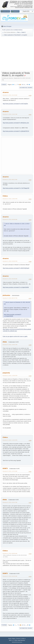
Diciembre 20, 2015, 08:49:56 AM (10, 219)
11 (24, 85)
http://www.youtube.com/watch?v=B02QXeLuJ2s (16, 123)
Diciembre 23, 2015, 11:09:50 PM (10, 376)
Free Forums (19, 642)
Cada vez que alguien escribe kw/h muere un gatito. (15, 336)
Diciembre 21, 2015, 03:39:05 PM (10, 261)
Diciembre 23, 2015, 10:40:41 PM (10, 345)
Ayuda (10, 638)
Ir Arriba (4, 625)
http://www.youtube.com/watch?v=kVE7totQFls (15, 104)
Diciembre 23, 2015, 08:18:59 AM (10, 279)
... (16, 85)
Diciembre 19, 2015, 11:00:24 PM (10, 199)
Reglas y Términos (16, 638)
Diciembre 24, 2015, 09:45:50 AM (10, 576)
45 (27, 85)
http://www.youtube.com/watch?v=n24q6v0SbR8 (16, 287)
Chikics (5, 196)
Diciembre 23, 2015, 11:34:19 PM (10, 440)
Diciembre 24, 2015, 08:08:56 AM (10, 553)
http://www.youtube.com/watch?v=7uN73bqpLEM (16, 188)
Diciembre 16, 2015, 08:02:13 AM (10, 180)
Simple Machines (21, 640)
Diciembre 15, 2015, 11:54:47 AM (10, 114)
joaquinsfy (6, 373)
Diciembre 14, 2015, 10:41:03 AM (10, 95)
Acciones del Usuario (26, 88)
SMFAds (14, 642)
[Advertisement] (17, 54)
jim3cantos (6, 295)
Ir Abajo (4, 85)
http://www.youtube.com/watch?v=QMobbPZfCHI (16, 131)
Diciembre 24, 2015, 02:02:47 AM (10, 502)
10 (22, 85)
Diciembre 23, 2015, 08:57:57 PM (10, 298)
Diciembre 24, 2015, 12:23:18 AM (10, 471)
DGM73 (5, 468)
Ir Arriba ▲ (23, 638)
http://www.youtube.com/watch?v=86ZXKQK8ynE (16, 268)
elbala (5, 342)
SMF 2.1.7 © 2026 (13, 640)
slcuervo (6, 92)
